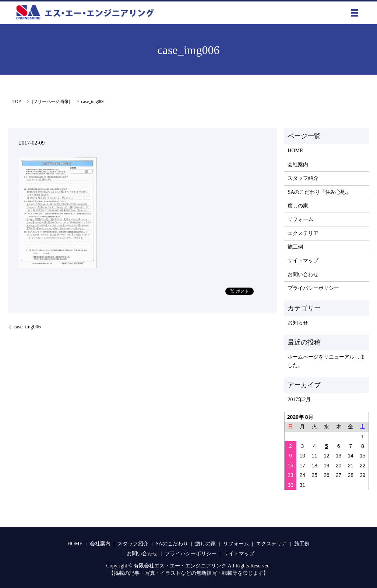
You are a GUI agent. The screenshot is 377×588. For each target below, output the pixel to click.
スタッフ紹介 (303, 178)
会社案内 (298, 165)
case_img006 (27, 327)
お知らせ (298, 323)
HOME (295, 151)
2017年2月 (299, 400)
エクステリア (303, 233)
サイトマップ (303, 261)
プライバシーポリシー (313, 288)
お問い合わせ (303, 275)
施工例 (295, 247)
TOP (17, 101)
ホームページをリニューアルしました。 (326, 361)
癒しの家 (298, 206)
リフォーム (300, 219)
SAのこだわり (172, 544)
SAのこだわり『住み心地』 (319, 192)
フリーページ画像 (51, 101)
